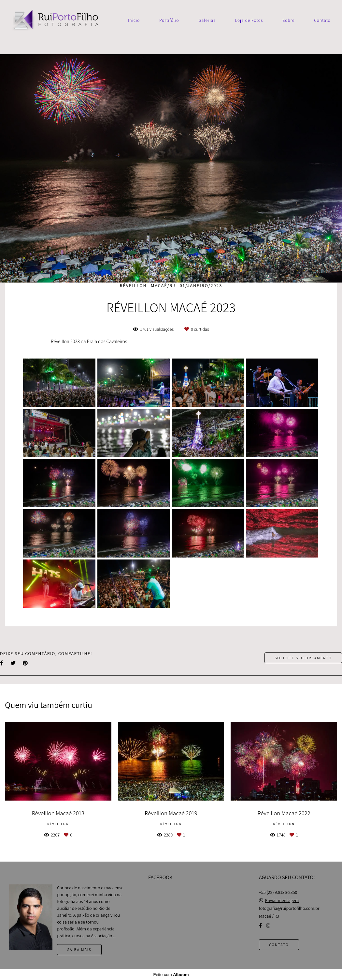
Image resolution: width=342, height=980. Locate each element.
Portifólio (169, 20)
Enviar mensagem (282, 900)
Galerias (207, 20)
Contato (322, 20)
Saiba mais (79, 949)
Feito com (171, 975)
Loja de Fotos (249, 20)
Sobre (288, 20)
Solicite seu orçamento (303, 658)
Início (134, 20)
